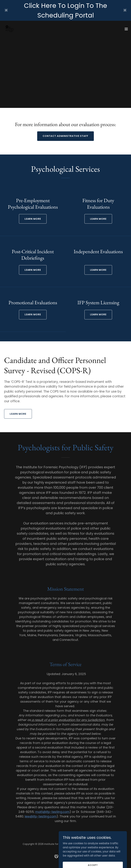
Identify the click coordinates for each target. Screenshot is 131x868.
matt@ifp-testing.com (52, 812)
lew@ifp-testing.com (41, 816)
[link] (10, 29)
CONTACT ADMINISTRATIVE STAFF (66, 136)
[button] (126, 29)
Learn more (33, 270)
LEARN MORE (33, 219)
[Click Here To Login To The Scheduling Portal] (65, 10)
